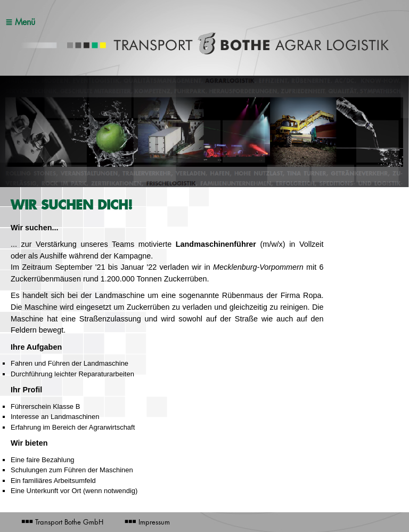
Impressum (147, 522)
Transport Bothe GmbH (62, 522)
